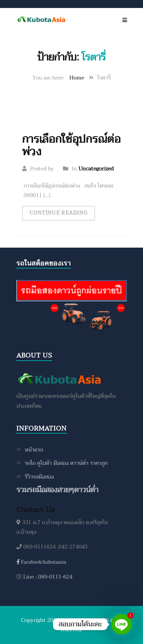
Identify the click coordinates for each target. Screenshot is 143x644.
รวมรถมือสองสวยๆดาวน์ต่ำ (57, 490)
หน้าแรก (34, 450)
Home (77, 78)
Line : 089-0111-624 (47, 577)
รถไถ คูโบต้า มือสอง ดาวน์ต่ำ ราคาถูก (66, 463)
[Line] (122, 624)
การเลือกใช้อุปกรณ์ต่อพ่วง (71, 146)
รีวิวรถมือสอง (39, 477)
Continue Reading (59, 213)
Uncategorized (96, 169)
